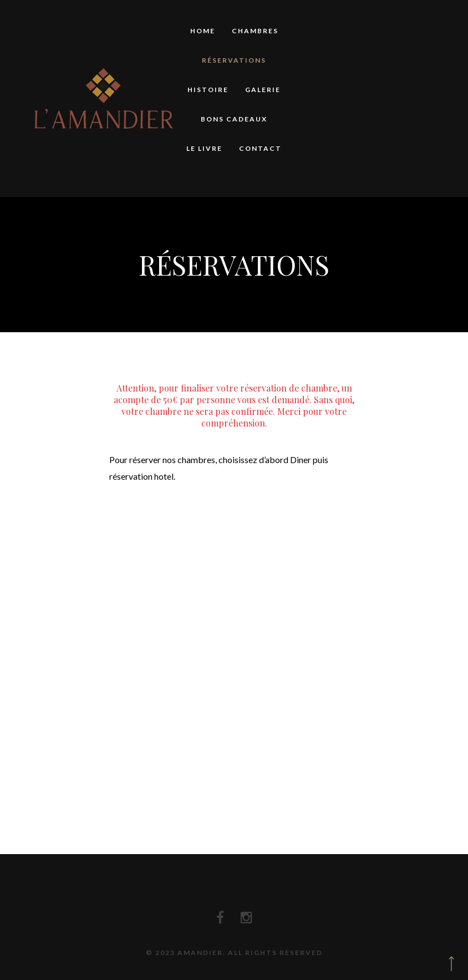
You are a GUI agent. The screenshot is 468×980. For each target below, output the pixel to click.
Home (203, 31)
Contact (260, 148)
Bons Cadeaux (234, 119)
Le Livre (204, 148)
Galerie (263, 90)
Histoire (208, 90)
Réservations (234, 60)
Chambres (255, 31)
